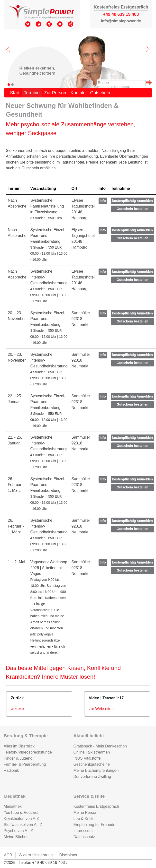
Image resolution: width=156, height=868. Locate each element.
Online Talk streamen (92, 752)
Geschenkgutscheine (91, 764)
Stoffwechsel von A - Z (23, 825)
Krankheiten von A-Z (21, 819)
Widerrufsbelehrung (36, 855)
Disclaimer (68, 855)
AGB (8, 855)
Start (15, 93)
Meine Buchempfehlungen (96, 770)
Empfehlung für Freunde (94, 825)
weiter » (18, 709)
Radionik (11, 770)
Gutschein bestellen (132, 209)
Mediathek (13, 806)
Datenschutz (84, 837)
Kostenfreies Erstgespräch (96, 806)
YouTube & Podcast (21, 812)
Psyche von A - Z (18, 831)
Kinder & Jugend (18, 758)
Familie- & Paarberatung (25, 764)
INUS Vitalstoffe (87, 758)
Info (103, 201)
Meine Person (85, 812)
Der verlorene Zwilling (92, 777)
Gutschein (100, 93)
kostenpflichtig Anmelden (133, 201)
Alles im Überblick (19, 746)
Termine (32, 93)
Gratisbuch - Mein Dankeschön (100, 746)
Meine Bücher (16, 837)
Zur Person (55, 93)
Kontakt (78, 93)
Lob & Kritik (83, 819)
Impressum (83, 831)
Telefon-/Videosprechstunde (28, 752)
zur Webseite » (102, 709)
